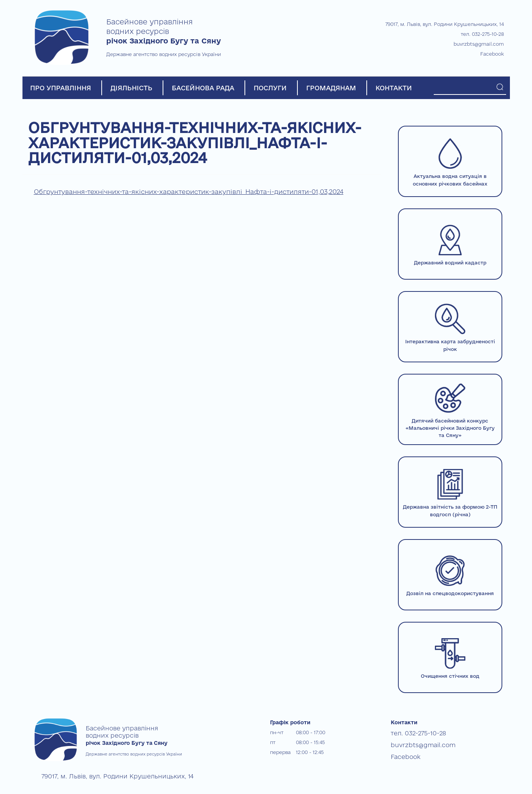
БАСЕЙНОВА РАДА (203, 88)
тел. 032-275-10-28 (482, 34)
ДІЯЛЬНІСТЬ (131, 88)
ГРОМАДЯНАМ (331, 88)
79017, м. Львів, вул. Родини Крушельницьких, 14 (445, 24)
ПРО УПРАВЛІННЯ (61, 88)
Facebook (492, 54)
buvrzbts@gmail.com (479, 44)
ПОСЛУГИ (270, 88)
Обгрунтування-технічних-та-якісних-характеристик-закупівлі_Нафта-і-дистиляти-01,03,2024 (189, 191)
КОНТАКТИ (394, 88)
